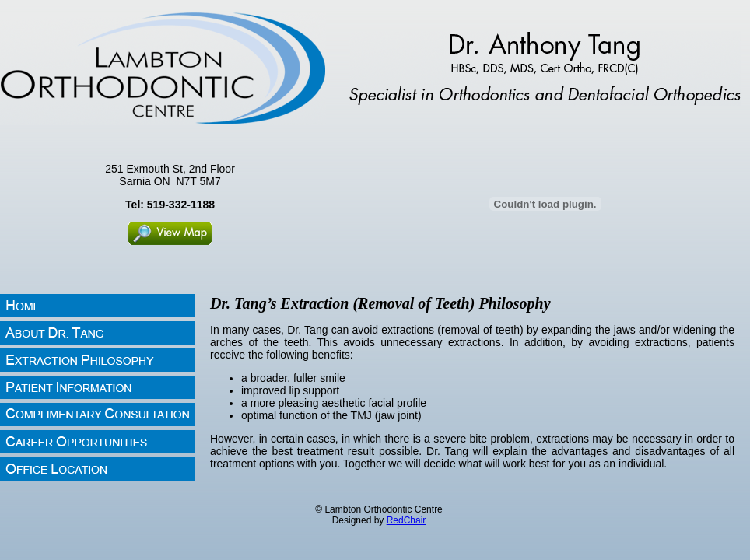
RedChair (407, 520)
